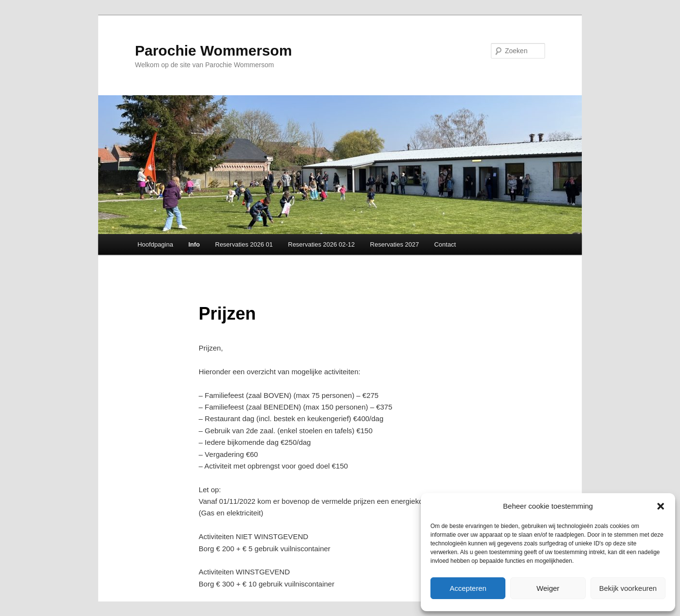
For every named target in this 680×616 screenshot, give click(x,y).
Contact (445, 244)
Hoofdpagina (155, 244)
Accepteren (468, 588)
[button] (661, 506)
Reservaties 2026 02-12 (322, 244)
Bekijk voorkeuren (628, 588)
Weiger (548, 588)
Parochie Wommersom (214, 51)
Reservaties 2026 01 (244, 244)
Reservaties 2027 (394, 244)
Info (194, 244)
